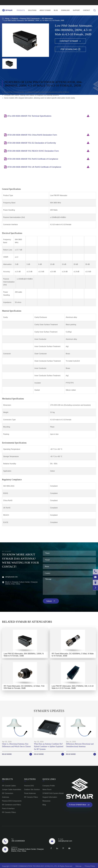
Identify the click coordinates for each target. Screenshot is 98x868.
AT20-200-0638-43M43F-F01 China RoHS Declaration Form (32, 137)
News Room (47, 789)
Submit (51, 601)
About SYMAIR (45, 10)
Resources (46, 801)
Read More (17, 754)
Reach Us (7, 834)
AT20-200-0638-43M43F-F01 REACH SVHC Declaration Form (33, 153)
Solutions (32, 10)
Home (7, 19)
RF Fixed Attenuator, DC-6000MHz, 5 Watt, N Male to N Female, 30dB (73, 655)
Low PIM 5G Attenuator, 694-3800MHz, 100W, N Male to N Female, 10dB (24, 655)
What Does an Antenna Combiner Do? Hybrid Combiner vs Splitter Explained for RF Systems (49, 746)
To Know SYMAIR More (79, 805)
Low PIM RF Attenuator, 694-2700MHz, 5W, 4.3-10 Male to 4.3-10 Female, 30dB (73, 687)
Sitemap (78, 866)
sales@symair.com (29, 3)
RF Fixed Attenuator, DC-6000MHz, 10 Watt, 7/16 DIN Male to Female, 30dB (24, 687)
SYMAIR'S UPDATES (49, 711)
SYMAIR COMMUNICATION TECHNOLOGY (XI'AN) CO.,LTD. (34, 866)
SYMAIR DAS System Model (53, 793)
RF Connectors (8, 793)
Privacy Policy (90, 866)
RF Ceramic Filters (9, 812)
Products (21, 10)
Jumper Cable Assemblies (12, 789)
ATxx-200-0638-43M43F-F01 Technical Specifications (29, 118)
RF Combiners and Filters (11, 805)
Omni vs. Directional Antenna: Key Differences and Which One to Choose (16, 745)
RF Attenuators (47, 19)
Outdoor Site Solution (32, 789)
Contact (87, 10)
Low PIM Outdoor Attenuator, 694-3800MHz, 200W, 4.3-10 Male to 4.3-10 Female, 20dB (34, 20)
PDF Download (70, 49)
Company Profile (49, 786)
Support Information (50, 797)
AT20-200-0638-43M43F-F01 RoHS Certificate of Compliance (33, 161)
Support (76, 10)
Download (65, 10)
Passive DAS (29, 786)
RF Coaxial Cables (9, 786)
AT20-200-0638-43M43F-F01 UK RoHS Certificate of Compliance (34, 169)
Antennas (6, 797)
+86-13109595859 (9, 3)
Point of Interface (8, 809)
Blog (56, 10)
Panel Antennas (30, 793)
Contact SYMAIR (70, 41)
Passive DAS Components (30, 19)
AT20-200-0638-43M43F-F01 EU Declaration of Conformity (32, 145)
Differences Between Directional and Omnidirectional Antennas (80, 745)
